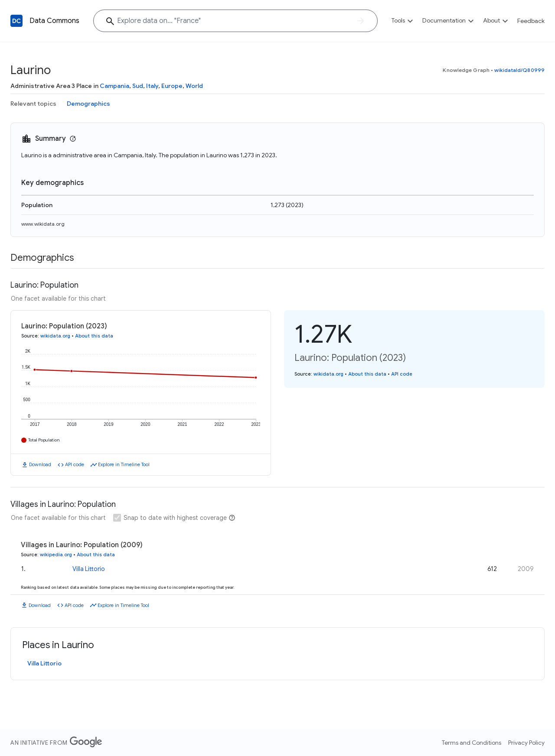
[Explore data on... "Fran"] (235, 21)
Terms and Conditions (472, 743)
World (194, 86)
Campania (114, 86)
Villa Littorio (89, 569)
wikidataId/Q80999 (519, 70)
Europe (172, 86)
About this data (94, 336)
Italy (152, 86)
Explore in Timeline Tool (124, 464)
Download (40, 464)
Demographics (88, 104)
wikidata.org (55, 336)
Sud (138, 86)
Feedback (531, 21)
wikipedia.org (56, 555)
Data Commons (54, 21)
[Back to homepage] (16, 21)
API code (75, 464)
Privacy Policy (526, 743)
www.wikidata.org (43, 224)
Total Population (44, 440)
